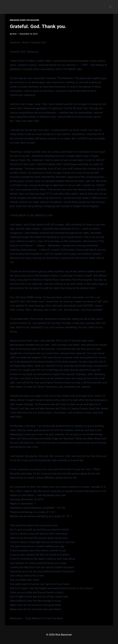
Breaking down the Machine (25, 20)
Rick (15, 34)
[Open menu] (110, 7)
